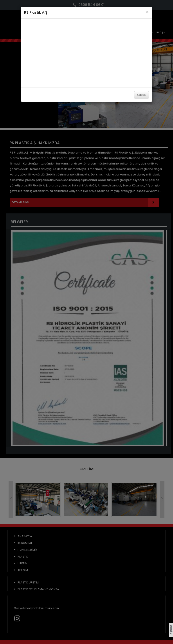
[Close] (147, 12)
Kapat (141, 95)
